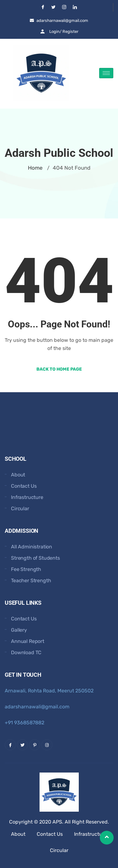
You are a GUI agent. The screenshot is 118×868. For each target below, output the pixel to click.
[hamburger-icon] (106, 73)
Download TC (26, 652)
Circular (20, 508)
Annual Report (28, 641)
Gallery (19, 630)
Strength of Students (35, 558)
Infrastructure (27, 497)
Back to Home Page (59, 369)
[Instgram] (64, 7)
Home (35, 168)
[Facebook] (43, 7)
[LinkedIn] (75, 7)
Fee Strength (26, 569)
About (18, 475)
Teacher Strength (31, 580)
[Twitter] (54, 7)
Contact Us (24, 486)
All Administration (32, 547)
